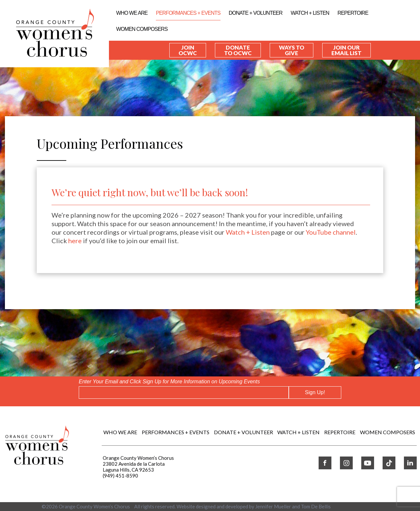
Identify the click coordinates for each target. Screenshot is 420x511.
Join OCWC (188, 50)
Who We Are (132, 13)
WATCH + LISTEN (310, 13)
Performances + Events (188, 13)
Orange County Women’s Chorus (94, 506)
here (75, 241)
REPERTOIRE (353, 13)
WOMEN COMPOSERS (142, 29)
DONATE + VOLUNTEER (256, 13)
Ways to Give (292, 50)
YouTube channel (331, 232)
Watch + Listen (248, 232)
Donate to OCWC (238, 50)
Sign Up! (315, 392)
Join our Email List (346, 50)
